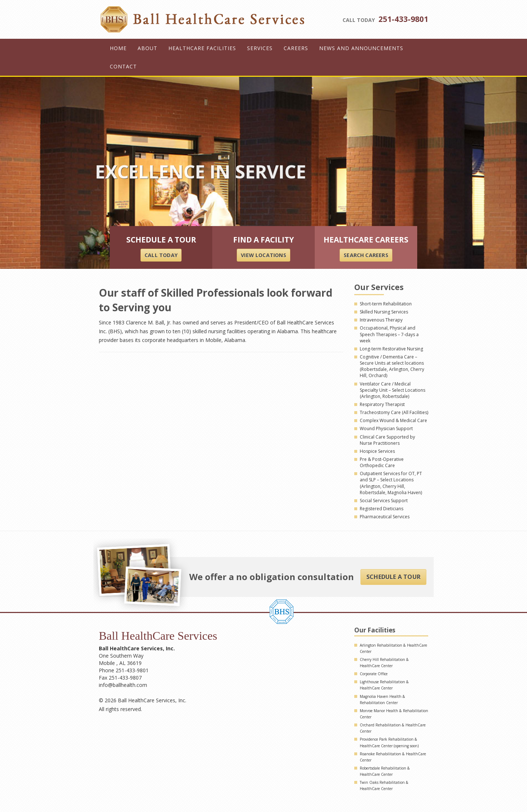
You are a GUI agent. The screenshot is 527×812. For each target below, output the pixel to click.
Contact (123, 66)
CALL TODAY (161, 255)
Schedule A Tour (393, 577)
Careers (296, 48)
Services (260, 48)
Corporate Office (374, 674)
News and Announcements (361, 48)
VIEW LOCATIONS (263, 255)
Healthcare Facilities (202, 48)
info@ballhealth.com (123, 685)
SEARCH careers (366, 255)
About (147, 48)
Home (118, 48)
